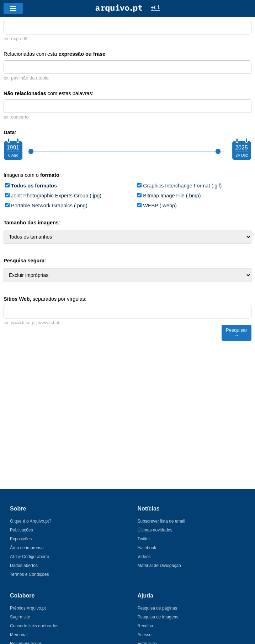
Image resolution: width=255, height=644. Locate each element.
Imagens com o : (32, 175)
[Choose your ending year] (241, 150)
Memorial (19, 635)
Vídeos (144, 557)
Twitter (144, 539)
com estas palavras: (49, 93)
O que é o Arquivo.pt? (31, 521)
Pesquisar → (237, 333)
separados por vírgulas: (45, 299)
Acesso (145, 635)
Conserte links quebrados (34, 626)
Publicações (22, 530)
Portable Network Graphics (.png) (49, 206)
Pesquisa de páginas (157, 608)
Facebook (147, 548)
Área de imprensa (27, 548)
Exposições (21, 539)
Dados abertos (24, 566)
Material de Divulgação (159, 566)
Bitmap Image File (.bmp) (172, 196)
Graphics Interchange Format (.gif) (182, 186)
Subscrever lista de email (161, 521)
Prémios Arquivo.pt (28, 608)
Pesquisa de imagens (158, 617)
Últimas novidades (155, 530)
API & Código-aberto (30, 557)
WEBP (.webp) (160, 206)
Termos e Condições (29, 574)
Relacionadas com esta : (55, 54)
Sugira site (20, 617)
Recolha (145, 626)
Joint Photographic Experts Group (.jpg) (56, 196)
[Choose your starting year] (13, 150)
